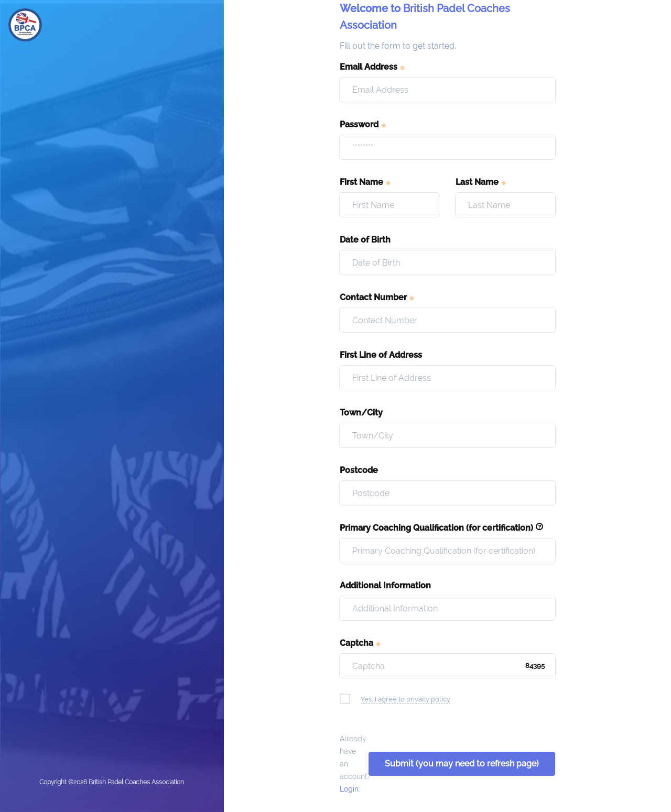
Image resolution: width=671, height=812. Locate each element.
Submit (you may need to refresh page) (462, 764)
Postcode (359, 470)
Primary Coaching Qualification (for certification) (442, 528)
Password (363, 124)
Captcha (361, 643)
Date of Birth (365, 240)
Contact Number (377, 297)
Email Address (373, 67)
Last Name (481, 182)
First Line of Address (381, 355)
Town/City (361, 413)
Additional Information (385, 585)
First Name (366, 182)
